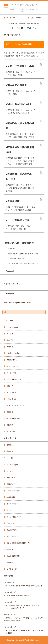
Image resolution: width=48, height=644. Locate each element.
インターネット (12, 366)
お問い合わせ (12, 399)
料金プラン (11, 340)
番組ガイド (11, 347)
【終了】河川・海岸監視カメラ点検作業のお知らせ (23, 586)
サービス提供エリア (14, 379)
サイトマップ (12, 432)
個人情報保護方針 (13, 419)
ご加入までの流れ (13, 353)
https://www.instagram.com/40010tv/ (17, 303)
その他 (9, 445)
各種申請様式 (12, 360)
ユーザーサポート (13, 373)
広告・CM (10, 386)
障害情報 (10, 451)
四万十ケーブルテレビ (24, 5)
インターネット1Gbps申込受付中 (16, 596)
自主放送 (10, 334)
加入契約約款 (12, 392)
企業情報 (10, 412)
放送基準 (10, 425)
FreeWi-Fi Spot (12, 327)
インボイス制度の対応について (18, 405)
